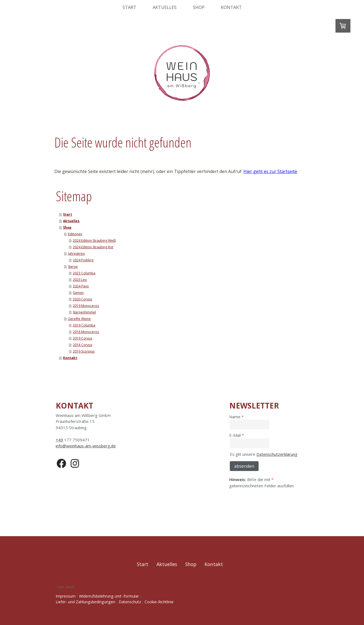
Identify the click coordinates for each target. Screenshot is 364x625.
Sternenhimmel (84, 312)
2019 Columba (84, 325)
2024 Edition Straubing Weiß (94, 241)
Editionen (75, 234)
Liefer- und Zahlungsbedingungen (85, 602)
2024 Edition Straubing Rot (93, 247)
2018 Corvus (82, 345)
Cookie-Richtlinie (159, 602)
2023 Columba (84, 273)
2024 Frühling (83, 260)
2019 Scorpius (84, 351)
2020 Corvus (82, 299)
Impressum (66, 596)
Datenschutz (130, 602)
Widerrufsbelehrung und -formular (109, 596)
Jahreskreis (76, 254)
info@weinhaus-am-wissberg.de (86, 446)
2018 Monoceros (86, 332)
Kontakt (231, 7)
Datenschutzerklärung (277, 454)
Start (129, 7)
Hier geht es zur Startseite (270, 171)
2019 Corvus (82, 338)
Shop (199, 7)
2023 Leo (80, 280)
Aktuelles (165, 7)
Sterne (73, 267)
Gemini (78, 293)
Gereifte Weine (79, 319)
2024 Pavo (81, 286)
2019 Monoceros (86, 306)
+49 (59, 440)
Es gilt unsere (264, 454)
